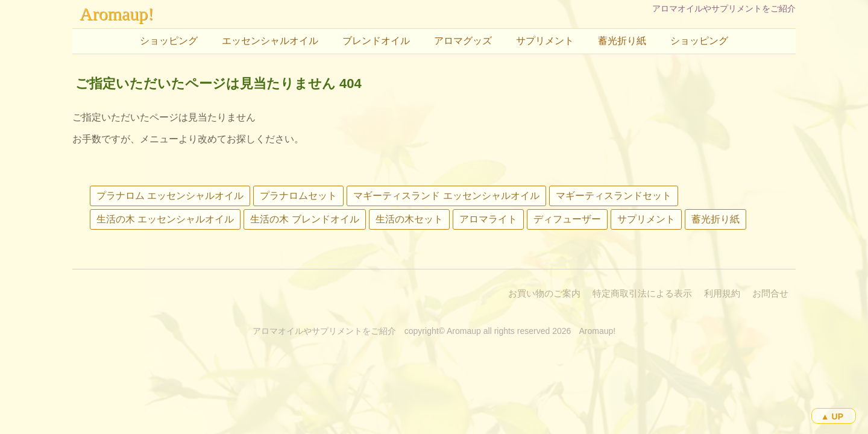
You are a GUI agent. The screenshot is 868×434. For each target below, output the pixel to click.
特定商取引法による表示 (642, 293)
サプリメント (545, 41)
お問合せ (770, 293)
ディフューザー (567, 219)
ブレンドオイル (376, 41)
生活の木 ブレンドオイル (304, 219)
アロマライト (488, 219)
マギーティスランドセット (614, 196)
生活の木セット (409, 219)
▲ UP (832, 417)
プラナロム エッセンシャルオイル (170, 196)
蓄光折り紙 (622, 41)
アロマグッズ (463, 41)
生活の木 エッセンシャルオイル (165, 219)
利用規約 (722, 293)
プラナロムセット (298, 196)
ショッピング (169, 41)
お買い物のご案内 (544, 293)
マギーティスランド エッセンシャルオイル (446, 196)
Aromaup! (117, 14)
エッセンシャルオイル (270, 41)
